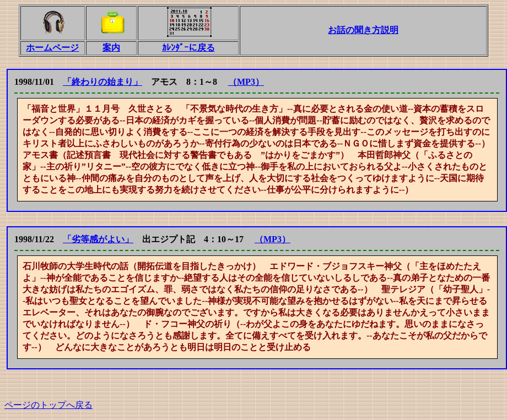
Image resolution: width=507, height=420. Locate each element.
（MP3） (246, 82)
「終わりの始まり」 (103, 82)
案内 (111, 48)
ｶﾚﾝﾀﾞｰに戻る (188, 48)
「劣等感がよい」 (98, 239)
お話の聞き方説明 (363, 30)
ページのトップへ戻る (48, 405)
